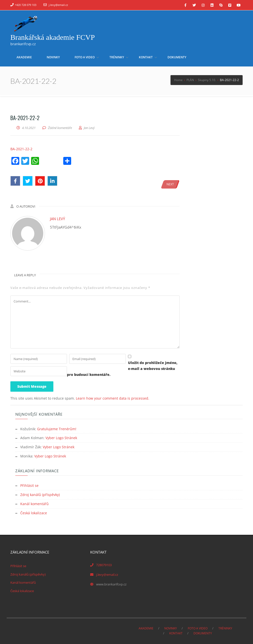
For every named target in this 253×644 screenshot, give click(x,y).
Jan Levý (57, 219)
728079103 (104, 563)
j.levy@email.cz (58, 5)
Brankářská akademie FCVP (53, 37)
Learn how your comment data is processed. (113, 399)
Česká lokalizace (34, 512)
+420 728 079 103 (26, 5)
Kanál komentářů (34, 503)
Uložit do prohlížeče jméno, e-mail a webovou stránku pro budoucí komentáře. (81, 375)
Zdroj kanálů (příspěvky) (40, 494)
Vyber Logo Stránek (61, 438)
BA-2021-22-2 (21, 149)
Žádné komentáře (60, 128)
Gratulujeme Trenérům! (57, 429)
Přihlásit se (29, 485)
